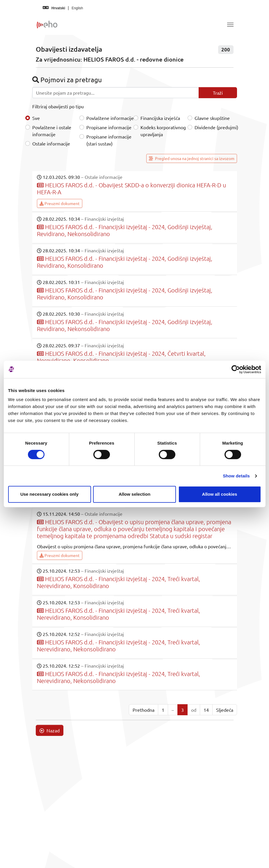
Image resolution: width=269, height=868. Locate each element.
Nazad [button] (50, 730)
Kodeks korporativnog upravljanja (163, 131)
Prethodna (144, 710)
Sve (36, 118)
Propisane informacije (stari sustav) (109, 140)
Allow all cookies (220, 494)
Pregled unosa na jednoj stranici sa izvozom (192, 158)
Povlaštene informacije (110, 118)
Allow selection (134, 494)
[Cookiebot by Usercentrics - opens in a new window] (236, 369)
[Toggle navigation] (230, 25)
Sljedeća (225, 710)
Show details (236, 476)
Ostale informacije (51, 143)
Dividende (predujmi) (216, 127)
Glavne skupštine (212, 118)
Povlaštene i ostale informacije (52, 131)
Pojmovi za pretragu (67, 79)
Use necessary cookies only (49, 494)
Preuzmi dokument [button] (60, 203)
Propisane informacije (109, 127)
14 (206, 710)
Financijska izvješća (160, 118)
